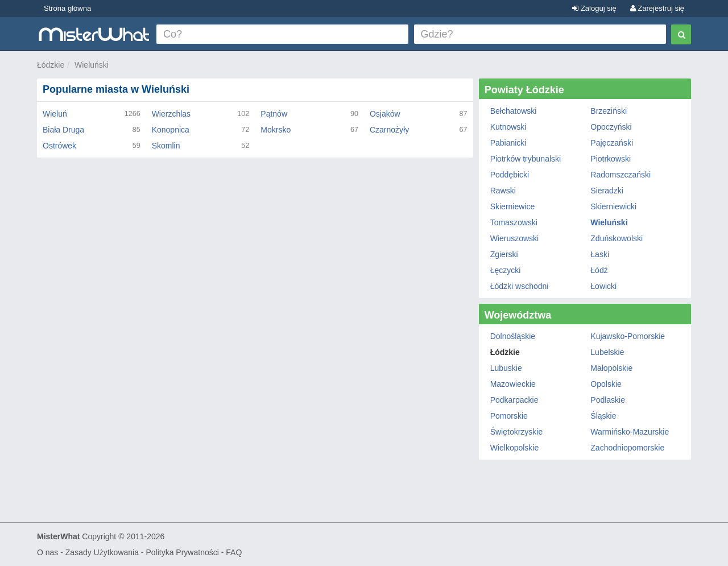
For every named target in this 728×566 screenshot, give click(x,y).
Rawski (503, 191)
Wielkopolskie (515, 448)
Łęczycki (506, 270)
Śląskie (603, 416)
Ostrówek (59, 146)
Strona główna (67, 8)
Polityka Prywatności (182, 552)
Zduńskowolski (617, 238)
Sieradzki (607, 191)
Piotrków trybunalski (526, 159)
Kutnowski (508, 127)
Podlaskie (608, 400)
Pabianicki (508, 143)
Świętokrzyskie (517, 432)
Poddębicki (510, 175)
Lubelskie (607, 352)
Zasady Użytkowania (102, 552)
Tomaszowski (514, 222)
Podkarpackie (514, 400)
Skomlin (166, 146)
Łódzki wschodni (520, 286)
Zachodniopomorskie (627, 448)
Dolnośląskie (513, 336)
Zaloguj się (594, 8)
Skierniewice (513, 206)
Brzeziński (609, 111)
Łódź (599, 270)
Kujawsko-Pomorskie (628, 336)
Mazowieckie (513, 384)
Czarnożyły (389, 130)
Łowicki (603, 286)
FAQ (234, 552)
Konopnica (171, 130)
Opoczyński (611, 127)
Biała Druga (63, 130)
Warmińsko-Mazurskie (630, 432)
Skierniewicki (613, 206)
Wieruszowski (515, 238)
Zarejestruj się (657, 8)
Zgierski (504, 254)
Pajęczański (612, 143)
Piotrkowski (611, 159)
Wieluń (55, 114)
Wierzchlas (171, 114)
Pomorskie (509, 416)
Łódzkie (51, 65)
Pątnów (274, 114)
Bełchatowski (514, 111)
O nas (47, 552)
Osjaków (385, 114)
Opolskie (606, 384)
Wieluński (92, 65)
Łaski (600, 254)
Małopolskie (611, 368)
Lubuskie (506, 368)
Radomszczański (621, 175)
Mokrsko (276, 130)
